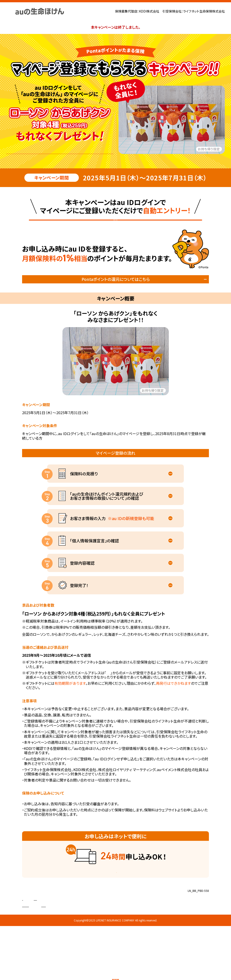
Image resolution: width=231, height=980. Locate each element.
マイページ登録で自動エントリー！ (60, 149)
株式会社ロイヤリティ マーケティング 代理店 (70, 930)
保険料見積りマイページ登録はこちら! (115, 229)
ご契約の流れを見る (113, 894)
